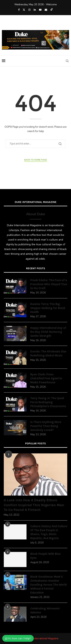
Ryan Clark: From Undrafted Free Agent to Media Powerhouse (46, 378)
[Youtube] (40, 10)
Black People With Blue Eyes (45, 556)
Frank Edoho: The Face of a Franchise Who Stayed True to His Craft (49, 284)
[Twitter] (24, 10)
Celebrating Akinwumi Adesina (45, 610)
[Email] (46, 10)
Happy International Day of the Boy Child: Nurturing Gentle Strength (48, 332)
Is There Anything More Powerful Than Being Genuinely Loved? (46, 426)
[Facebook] (19, 10)
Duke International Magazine (43, 639)
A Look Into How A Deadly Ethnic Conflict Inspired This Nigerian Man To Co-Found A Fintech (34, 505)
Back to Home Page (36, 160)
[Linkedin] (35, 10)
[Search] (67, 61)
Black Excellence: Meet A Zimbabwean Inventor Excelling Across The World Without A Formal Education (48, 585)
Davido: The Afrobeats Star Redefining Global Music (48, 353)
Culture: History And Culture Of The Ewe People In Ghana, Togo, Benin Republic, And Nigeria (49, 532)
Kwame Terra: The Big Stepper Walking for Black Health (48, 308)
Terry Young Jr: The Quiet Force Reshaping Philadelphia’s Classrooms (48, 402)
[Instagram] (29, 10)
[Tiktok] (52, 10)
